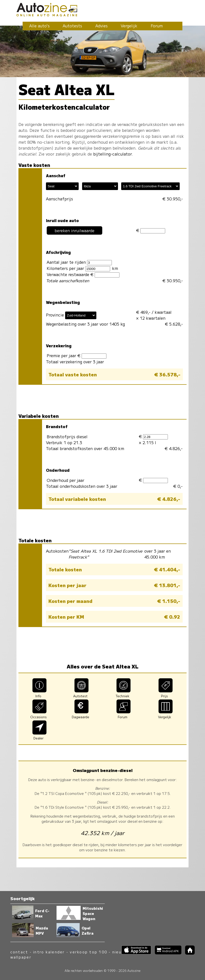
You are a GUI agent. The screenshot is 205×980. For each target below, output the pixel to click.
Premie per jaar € (77, 356)
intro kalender (49, 952)
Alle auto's (39, 26)
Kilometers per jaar (78, 268)
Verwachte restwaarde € (83, 274)
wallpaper (21, 957)
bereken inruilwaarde (74, 230)
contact (19, 952)
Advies (102, 26)
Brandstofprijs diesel (67, 437)
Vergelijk (129, 26)
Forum (157, 26)
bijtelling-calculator (112, 154)
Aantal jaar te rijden (79, 262)
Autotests (72, 26)
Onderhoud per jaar (66, 480)
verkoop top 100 (88, 952)
